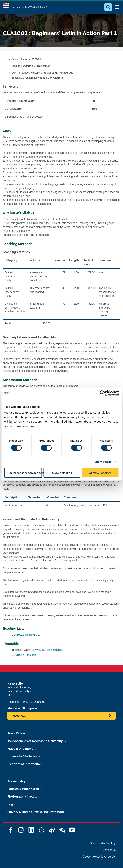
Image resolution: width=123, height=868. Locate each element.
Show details (103, 461)
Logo (6, 7)
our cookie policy (22, 426)
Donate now (18, 716)
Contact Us (109, 850)
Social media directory (103, 843)
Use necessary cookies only (25, 473)
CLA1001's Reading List (26, 635)
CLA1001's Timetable (24, 655)
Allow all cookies (100, 473)
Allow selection (62, 473)
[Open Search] (108, 7)
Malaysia (14, 708)
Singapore (29, 708)
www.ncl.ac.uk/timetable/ (49, 650)
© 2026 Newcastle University (99, 857)
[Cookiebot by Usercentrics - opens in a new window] (102, 393)
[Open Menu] (117, 7)
